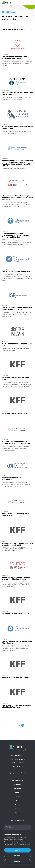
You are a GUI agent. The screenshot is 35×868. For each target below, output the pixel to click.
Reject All (18, 861)
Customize (17, 856)
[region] (17, 849)
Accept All (18, 850)
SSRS (7, 3)
